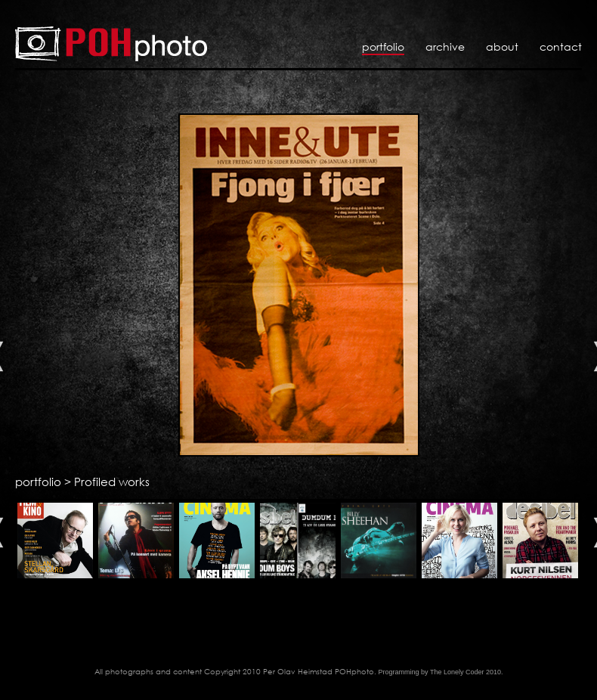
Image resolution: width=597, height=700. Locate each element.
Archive (445, 46)
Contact (561, 46)
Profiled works (112, 482)
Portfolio (383, 46)
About (502, 46)
